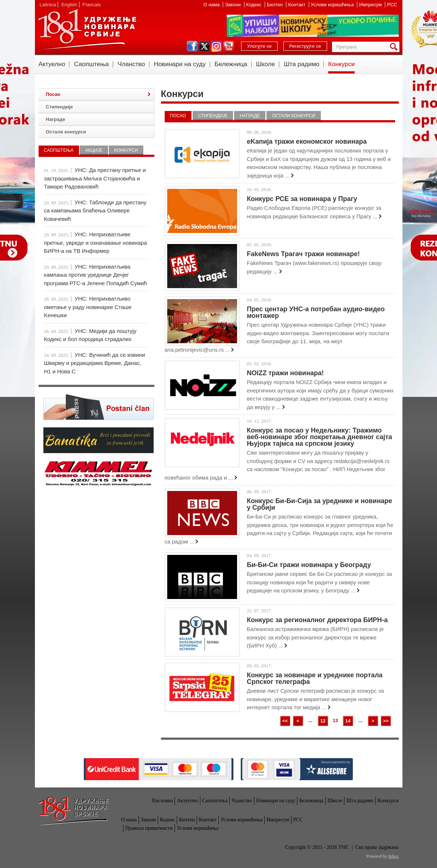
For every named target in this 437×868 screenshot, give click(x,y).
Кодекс (255, 5)
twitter (204, 46)
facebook (192, 46)
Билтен (275, 5)
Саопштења (91, 64)
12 (323, 721)
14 (348, 721)
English (69, 5)
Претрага (395, 47)
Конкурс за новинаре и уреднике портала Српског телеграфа (315, 678)
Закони (233, 5)
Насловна (163, 801)
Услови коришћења (333, 5)
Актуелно (52, 64)
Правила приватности (149, 828)
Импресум (371, 5)
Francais (92, 5)
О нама (212, 5)
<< (285, 721)
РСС (392, 5)
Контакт (297, 5)
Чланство (131, 64)
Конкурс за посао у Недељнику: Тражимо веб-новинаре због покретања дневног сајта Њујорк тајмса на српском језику (320, 437)
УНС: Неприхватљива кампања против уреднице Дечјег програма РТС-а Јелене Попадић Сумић (96, 275)
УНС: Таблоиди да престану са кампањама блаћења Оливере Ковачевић (95, 211)
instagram (216, 46)
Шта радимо (302, 64)
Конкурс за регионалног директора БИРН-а (318, 620)
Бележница (231, 64)
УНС (87, 29)
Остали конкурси (293, 116)
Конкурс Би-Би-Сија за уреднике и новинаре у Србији (320, 504)
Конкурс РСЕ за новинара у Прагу (302, 199)
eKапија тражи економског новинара (307, 141)
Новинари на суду (180, 64)
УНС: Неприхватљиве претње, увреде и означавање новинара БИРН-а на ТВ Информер (96, 243)
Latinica (48, 5)
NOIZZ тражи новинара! (286, 373)
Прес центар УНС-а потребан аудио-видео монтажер (316, 312)
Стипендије (213, 116)
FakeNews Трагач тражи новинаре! (303, 254)
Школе (266, 64)
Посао (178, 116)
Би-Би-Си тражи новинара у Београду (309, 565)
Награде (250, 116)
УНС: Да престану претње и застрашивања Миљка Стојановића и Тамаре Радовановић (95, 178)
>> (386, 721)
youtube (229, 46)
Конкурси (341, 64)
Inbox (394, 856)
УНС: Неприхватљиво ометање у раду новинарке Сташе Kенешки (88, 307)
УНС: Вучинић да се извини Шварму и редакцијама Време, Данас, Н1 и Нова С (95, 363)
